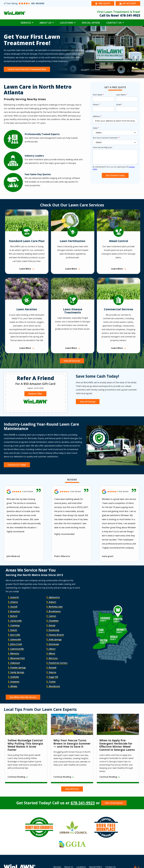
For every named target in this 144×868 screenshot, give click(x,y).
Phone (96, 104)
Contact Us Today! (17, 465)
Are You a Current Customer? (106, 138)
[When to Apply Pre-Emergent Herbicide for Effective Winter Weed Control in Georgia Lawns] (118, 749)
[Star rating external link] (38, 3)
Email (118, 104)
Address (96, 116)
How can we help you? (103, 147)
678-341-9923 (83, 803)
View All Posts (72, 789)
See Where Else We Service (23, 697)
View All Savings (88, 402)
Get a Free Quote (114, 803)
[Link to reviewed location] (24, 492)
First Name (98, 95)
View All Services (72, 361)
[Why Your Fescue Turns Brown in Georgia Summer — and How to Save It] (72, 749)
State (95, 128)
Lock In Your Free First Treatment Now (27, 69)
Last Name (121, 95)
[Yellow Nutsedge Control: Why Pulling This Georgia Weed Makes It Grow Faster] (26, 749)
